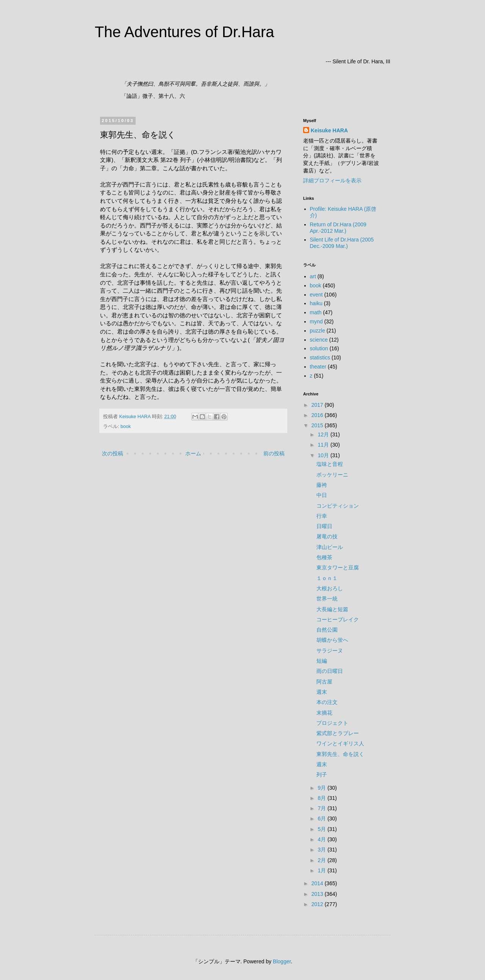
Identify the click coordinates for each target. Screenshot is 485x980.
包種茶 (324, 557)
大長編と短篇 (332, 609)
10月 (324, 455)
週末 (322, 692)
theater (318, 367)
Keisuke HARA (329, 130)
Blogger (282, 961)
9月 (322, 788)
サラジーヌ (330, 651)
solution (319, 348)
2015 (318, 425)
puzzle (318, 331)
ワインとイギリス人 (340, 743)
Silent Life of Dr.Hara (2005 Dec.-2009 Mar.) (342, 243)
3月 (322, 850)
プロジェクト (332, 723)
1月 (322, 870)
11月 (324, 445)
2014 (318, 883)
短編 (322, 661)
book (126, 426)
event (316, 295)
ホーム (193, 453)
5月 (322, 829)
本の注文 (327, 702)
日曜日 (324, 526)
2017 (318, 405)
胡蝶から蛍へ (332, 640)
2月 (322, 860)
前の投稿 (274, 453)
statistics (320, 358)
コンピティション (338, 506)
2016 (318, 415)
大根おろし (330, 588)
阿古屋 (324, 682)
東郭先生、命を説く (340, 754)
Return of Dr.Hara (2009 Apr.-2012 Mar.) (338, 228)
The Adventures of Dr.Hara (185, 32)
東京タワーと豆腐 (338, 568)
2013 (318, 894)
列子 (322, 775)
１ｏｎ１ (327, 578)
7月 (322, 808)
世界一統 (327, 599)
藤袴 (322, 485)
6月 (322, 818)
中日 (322, 495)
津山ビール (330, 547)
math (316, 312)
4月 (322, 839)
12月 (324, 434)
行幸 (322, 516)
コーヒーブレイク (338, 619)
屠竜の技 (327, 536)
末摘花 (324, 713)
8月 (322, 798)
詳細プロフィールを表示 (332, 180)
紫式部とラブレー (338, 733)
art (313, 276)
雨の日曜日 (330, 671)
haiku (316, 303)
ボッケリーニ (332, 475)
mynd (316, 321)
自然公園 (327, 630)
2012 (318, 904)
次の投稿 (113, 453)
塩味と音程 (330, 464)
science (319, 340)
